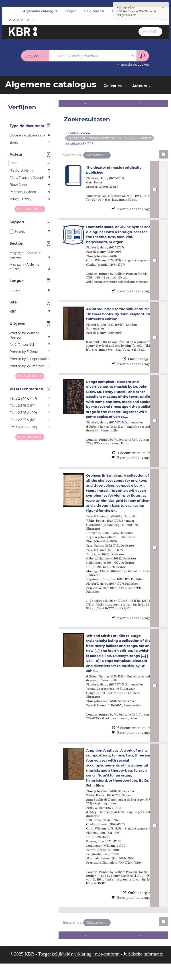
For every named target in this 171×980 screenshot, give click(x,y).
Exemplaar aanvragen (132, 209)
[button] (30, 135)
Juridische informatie (143, 970)
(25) (30, 209)
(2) (30, 437)
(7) (30, 376)
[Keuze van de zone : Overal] (35, 56)
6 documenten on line (132, 740)
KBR (29, 970)
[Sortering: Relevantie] (97, 155)
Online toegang (138, 367)
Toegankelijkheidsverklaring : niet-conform (79, 970)
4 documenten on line (132, 466)
